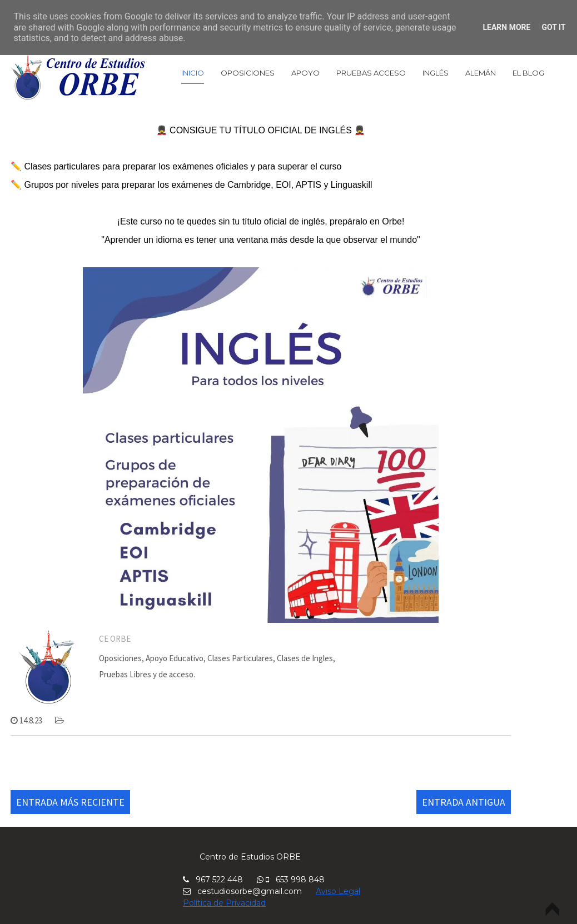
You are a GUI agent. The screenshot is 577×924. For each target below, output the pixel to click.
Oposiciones (248, 73)
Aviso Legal (338, 891)
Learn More (506, 27)
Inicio (193, 73)
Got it (553, 27)
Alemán (481, 73)
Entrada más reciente (70, 802)
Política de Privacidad (224, 903)
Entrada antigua (464, 802)
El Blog (528, 73)
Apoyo (305, 73)
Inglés (436, 73)
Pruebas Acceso (371, 73)
